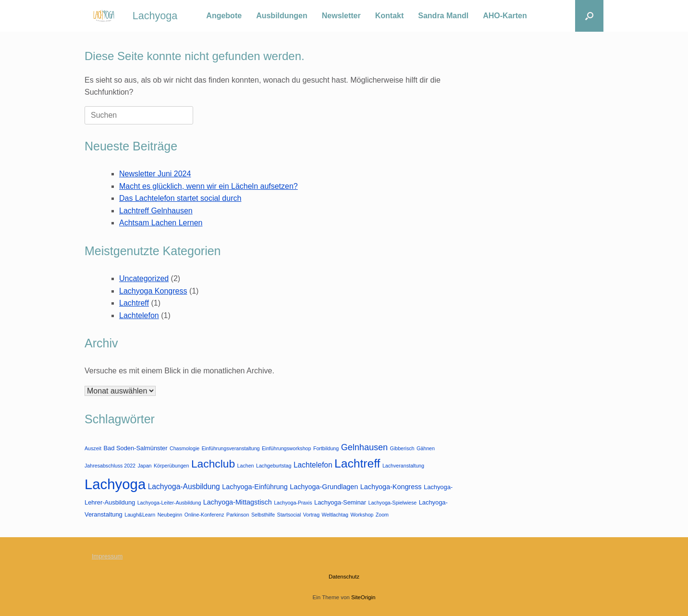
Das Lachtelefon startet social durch (180, 198)
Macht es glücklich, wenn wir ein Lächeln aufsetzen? (209, 186)
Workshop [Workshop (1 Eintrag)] (362, 515)
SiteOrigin (363, 597)
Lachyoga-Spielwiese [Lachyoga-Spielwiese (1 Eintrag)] (393, 503)
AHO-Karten (505, 16)
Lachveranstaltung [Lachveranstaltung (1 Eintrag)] (403, 466)
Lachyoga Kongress (153, 291)
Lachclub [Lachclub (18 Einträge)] (213, 464)
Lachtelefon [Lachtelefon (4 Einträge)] (313, 465)
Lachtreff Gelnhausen (156, 211)
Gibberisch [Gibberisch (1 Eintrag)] (402, 448)
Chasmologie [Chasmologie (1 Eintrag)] (184, 448)
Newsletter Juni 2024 (155, 174)
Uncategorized (144, 278)
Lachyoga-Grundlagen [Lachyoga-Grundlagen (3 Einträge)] (324, 487)
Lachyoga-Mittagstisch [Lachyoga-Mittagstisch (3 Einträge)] (238, 502)
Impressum (107, 556)
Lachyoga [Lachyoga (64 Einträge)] (115, 484)
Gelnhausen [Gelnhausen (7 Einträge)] (365, 447)
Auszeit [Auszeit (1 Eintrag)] (93, 448)
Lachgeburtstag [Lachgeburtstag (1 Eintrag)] (274, 466)
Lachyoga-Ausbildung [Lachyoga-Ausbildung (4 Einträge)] (184, 487)
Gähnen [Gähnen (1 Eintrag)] (426, 448)
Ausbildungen (282, 16)
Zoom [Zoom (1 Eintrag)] (382, 515)
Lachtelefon (139, 315)
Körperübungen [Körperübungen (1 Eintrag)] (171, 466)
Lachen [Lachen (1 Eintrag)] (246, 466)
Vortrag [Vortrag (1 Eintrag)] (311, 515)
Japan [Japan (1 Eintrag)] (145, 466)
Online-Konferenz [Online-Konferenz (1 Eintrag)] (204, 515)
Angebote (224, 16)
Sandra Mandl (443, 16)
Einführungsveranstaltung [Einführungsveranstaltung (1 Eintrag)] (231, 448)
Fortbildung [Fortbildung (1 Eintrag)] (326, 448)
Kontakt (390, 16)
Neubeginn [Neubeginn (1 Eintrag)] (170, 515)
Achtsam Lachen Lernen (161, 223)
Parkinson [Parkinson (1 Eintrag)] (238, 515)
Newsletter (341, 16)
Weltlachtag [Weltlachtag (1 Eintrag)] (335, 515)
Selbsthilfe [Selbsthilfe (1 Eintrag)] (263, 515)
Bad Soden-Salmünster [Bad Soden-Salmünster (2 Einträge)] (135, 448)
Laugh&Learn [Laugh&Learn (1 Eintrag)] (140, 515)
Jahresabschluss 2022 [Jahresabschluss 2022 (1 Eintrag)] (110, 466)
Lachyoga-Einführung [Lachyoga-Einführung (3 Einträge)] (255, 487)
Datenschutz (344, 577)
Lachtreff (134, 303)
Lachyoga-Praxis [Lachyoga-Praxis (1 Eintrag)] (293, 503)
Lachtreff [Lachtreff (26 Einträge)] (357, 463)
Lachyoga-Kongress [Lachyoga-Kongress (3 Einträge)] (391, 487)
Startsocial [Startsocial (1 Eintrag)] (289, 515)
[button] (589, 16)
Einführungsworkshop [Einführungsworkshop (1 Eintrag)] (286, 448)
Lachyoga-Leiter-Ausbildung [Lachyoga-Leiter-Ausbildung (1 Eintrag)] (169, 503)
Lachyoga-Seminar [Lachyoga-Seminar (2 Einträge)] (340, 502)
